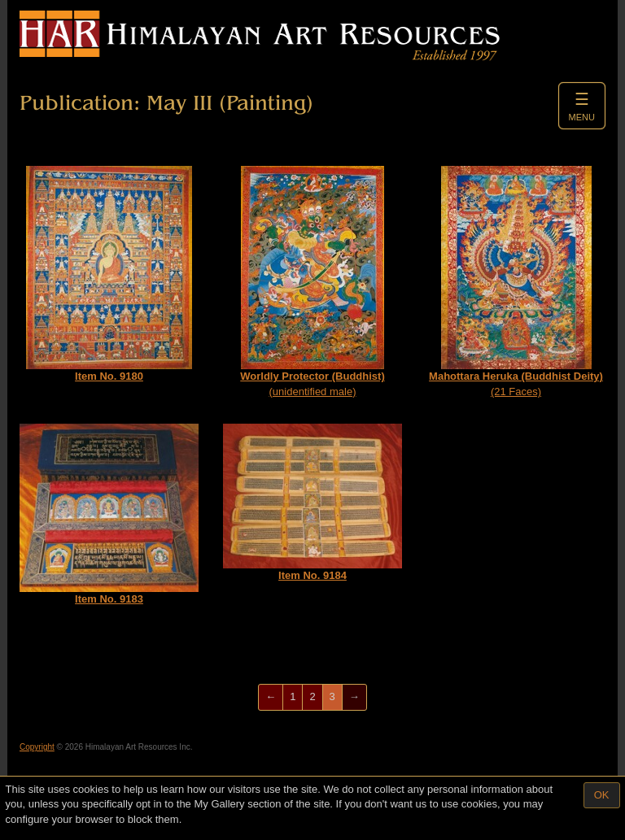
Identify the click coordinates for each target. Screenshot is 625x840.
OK (602, 795)
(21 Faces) (516, 282)
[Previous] (271, 697)
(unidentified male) (312, 282)
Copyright (37, 747)
